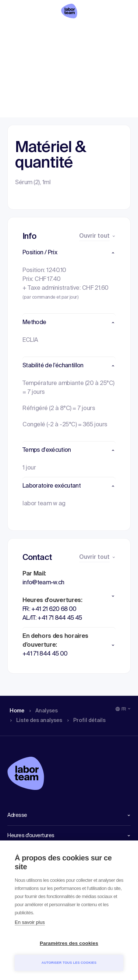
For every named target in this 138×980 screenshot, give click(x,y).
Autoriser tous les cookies (69, 963)
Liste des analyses (81, 31)
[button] (69, 253)
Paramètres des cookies (69, 943)
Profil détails (118, 31)
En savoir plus (30, 922)
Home (16, 31)
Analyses (44, 31)
